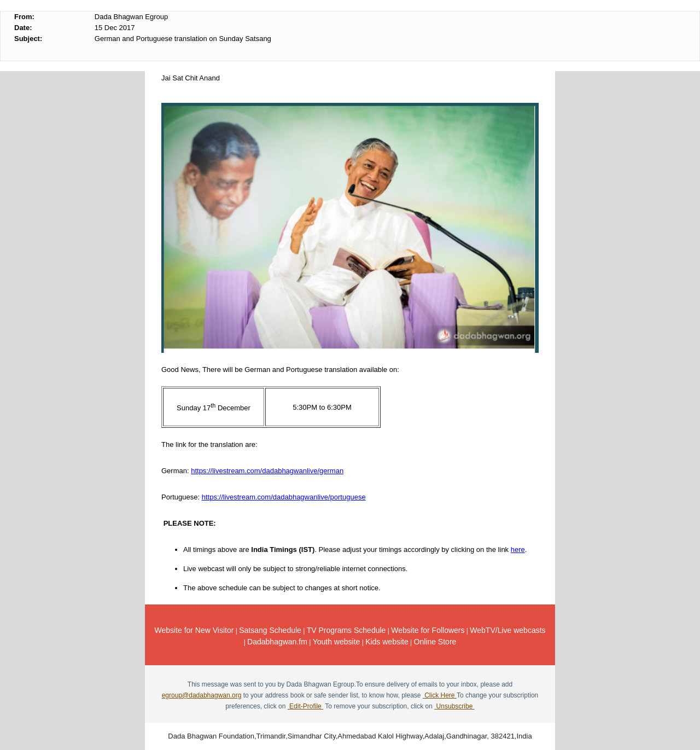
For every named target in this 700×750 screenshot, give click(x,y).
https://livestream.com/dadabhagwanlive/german (267, 471)
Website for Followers (428, 630)
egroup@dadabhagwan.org (202, 695)
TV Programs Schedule (346, 630)
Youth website (337, 642)
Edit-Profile (305, 706)
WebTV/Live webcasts (507, 630)
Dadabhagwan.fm (277, 642)
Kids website (387, 642)
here (518, 550)
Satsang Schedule (270, 630)
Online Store (435, 642)
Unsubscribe (454, 706)
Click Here (440, 695)
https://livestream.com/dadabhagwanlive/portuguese (284, 497)
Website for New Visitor (194, 630)
